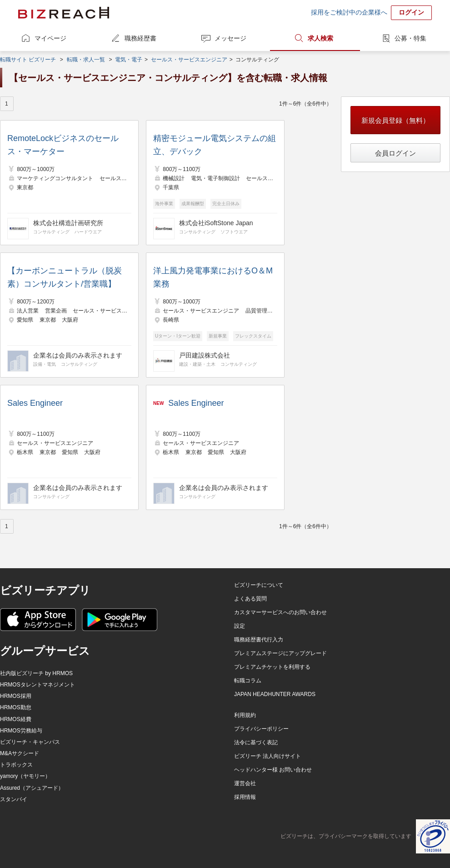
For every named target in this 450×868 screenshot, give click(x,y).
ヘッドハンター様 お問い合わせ (273, 770)
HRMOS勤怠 (16, 707)
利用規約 (245, 715)
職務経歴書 (140, 38)
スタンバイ (14, 799)
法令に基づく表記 (256, 742)
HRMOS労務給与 (21, 731)
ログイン (411, 12)
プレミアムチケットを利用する (272, 667)
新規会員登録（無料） (395, 120)
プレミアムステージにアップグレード (280, 653)
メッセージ (230, 38)
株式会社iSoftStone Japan (216, 223)
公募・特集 (410, 38)
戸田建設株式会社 (205, 355)
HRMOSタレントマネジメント (37, 685)
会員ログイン (395, 153)
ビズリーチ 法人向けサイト (267, 756)
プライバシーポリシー (261, 729)
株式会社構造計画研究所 (68, 223)
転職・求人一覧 (86, 60)
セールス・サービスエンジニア (189, 60)
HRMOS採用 (16, 696)
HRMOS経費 (16, 719)
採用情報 (245, 797)
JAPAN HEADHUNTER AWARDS (275, 694)
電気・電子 (129, 60)
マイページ (50, 38)
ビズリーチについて (259, 585)
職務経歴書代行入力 (259, 640)
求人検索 (320, 38)
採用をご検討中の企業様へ (349, 12)
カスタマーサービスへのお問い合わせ (280, 612)
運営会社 (245, 783)
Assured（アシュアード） (32, 788)
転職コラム (248, 681)
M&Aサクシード (20, 753)
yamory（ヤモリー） (25, 776)
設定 (240, 626)
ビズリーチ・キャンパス (30, 742)
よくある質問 (250, 599)
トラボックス (16, 765)
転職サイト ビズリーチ (28, 60)
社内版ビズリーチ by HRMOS (36, 673)
